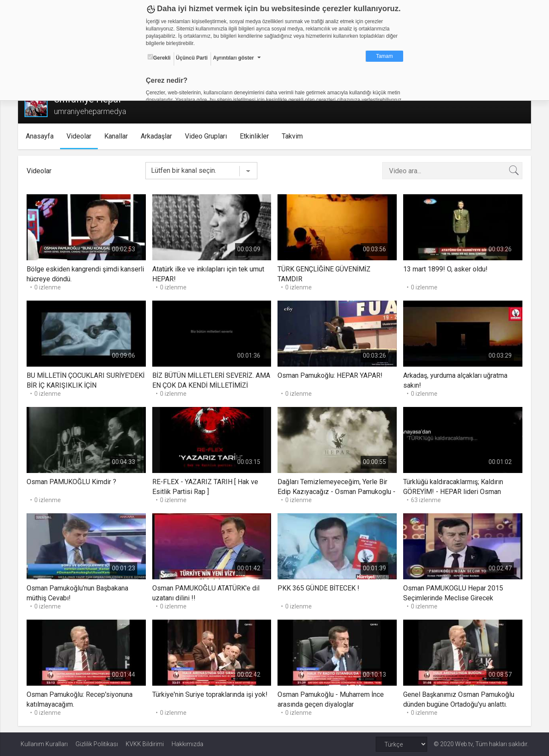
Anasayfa (42, 136)
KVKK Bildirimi (145, 744)
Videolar (81, 136)
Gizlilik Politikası (97, 744)
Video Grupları (208, 136)
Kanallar (118, 136)
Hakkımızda (187, 744)
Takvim (294, 136)
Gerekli (159, 57)
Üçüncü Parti (192, 58)
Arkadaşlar (158, 136)
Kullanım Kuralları (44, 744)
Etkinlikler (256, 136)
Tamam (385, 56)
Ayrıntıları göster (233, 58)
